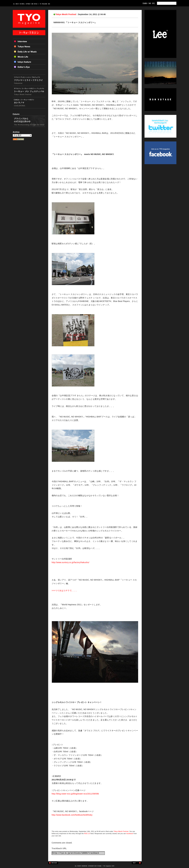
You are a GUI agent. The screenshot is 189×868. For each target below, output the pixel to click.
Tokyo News (29, 46)
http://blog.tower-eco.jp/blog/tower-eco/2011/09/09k (75, 794)
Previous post (53, 863)
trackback (130, 834)
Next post (137, 863)
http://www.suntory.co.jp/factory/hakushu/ (71, 562)
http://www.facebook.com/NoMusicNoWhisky (72, 815)
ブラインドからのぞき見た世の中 (29, 121)
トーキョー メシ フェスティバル (29, 92)
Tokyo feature (29, 62)
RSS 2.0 (87, 834)
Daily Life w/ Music (29, 52)
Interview (29, 41)
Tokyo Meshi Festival (66, 14)
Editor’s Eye (29, 67)
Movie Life (29, 57)
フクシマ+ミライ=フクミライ (29, 80)
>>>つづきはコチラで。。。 (65, 591)
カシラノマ (29, 103)
